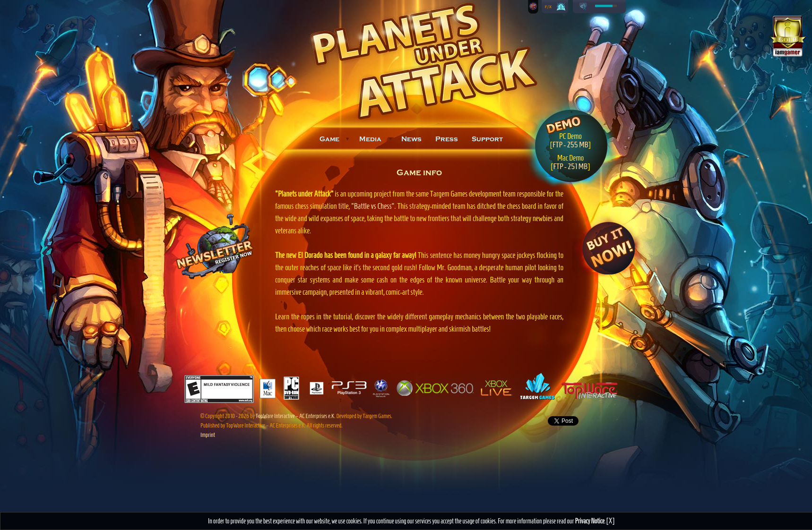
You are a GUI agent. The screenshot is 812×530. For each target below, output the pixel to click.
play (583, 7)
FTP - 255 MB (570, 145)
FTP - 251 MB (570, 166)
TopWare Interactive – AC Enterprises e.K (295, 416)
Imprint (208, 435)
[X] (610, 521)
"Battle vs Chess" (373, 206)
